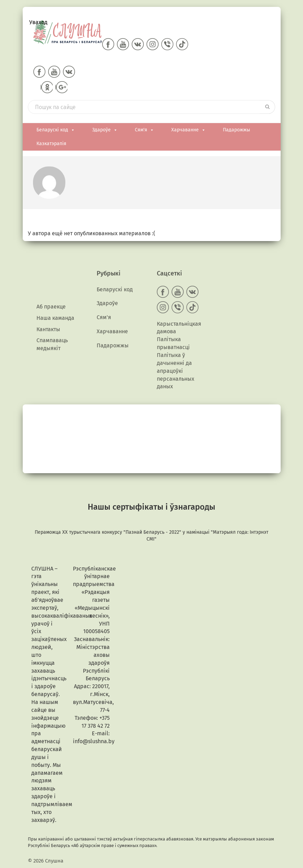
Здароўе (105, 130)
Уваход (38, 22)
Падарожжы (236, 130)
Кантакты (48, 329)
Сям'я (144, 130)
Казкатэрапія (51, 144)
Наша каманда (55, 318)
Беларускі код (56, 130)
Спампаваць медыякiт (52, 344)
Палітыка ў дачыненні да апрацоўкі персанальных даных (176, 371)
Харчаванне (188, 130)
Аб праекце (51, 307)
